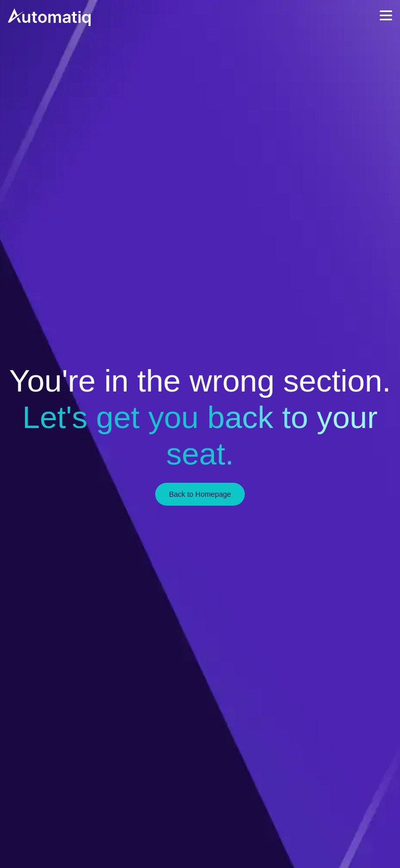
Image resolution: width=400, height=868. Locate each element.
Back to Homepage (200, 494)
